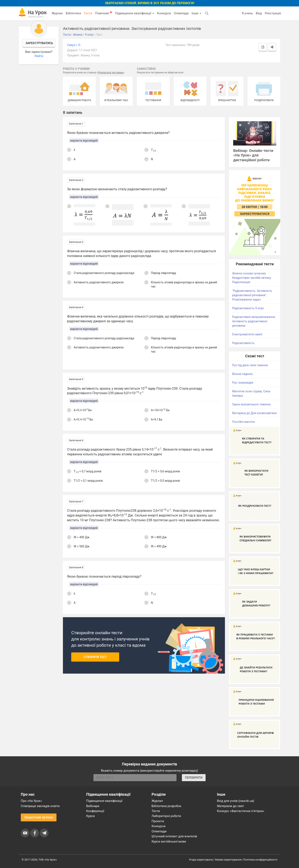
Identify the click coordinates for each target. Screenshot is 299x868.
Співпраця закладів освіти (40, 806)
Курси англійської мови (169, 841)
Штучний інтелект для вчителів (174, 836)
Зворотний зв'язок (39, 817)
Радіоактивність (243, 343)
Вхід (259, 13)
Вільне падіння (242, 374)
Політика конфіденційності (260, 860)
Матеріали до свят (230, 806)
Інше (196, 13)
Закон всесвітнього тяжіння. (252, 404)
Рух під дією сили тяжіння (250, 365)
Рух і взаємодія (243, 383)
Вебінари (93, 806)
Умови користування (228, 860)
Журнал (57, 13)
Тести (88, 13)
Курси (90, 816)
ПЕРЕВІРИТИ (194, 778)
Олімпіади (159, 831)
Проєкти (158, 821)
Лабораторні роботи (166, 816)
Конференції (95, 811)
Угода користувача (201, 860)
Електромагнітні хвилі (247, 334)
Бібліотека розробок (166, 806)
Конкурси (164, 13)
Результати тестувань (111, 73)
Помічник (104, 13)
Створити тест (95, 657)
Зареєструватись (39, 43)
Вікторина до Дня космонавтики (254, 413)
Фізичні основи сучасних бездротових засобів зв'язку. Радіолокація (252, 278)
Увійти (39, 56)
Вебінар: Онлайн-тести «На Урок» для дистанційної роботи (253, 155)
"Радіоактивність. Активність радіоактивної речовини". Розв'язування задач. (252, 295)
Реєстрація (273, 13)
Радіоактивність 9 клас (248, 308)
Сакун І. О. (74, 45)
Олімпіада (181, 13)
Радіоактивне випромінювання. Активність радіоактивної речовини (254, 321)
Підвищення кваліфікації (135, 13)
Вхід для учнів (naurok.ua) (236, 801)
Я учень (247, 13)
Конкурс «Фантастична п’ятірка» (241, 811)
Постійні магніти (243, 422)
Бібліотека (73, 13)
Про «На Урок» (31, 801)
